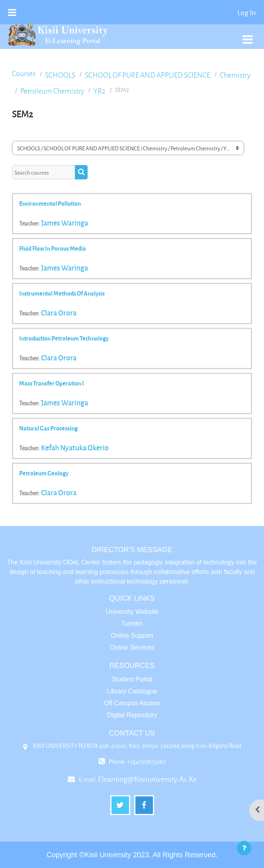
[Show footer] (244, 848)
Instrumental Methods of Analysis (62, 293)
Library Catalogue (132, 691)
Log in (246, 12)
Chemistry (235, 75)
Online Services (132, 647)
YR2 (100, 91)
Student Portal (132, 679)
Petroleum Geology (44, 473)
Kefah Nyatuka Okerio (75, 448)
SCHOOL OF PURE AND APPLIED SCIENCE (148, 75)
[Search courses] (44, 172)
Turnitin (132, 624)
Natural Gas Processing (48, 428)
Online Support (132, 635)
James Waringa (65, 223)
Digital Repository (132, 715)
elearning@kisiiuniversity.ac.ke (147, 779)
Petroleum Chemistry (52, 91)
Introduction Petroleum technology (64, 338)
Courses (24, 73)
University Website (132, 612)
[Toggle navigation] (248, 35)
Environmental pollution (50, 203)
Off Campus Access (132, 703)
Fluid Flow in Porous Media (53, 248)
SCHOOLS (60, 75)
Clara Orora (59, 313)
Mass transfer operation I (52, 383)
